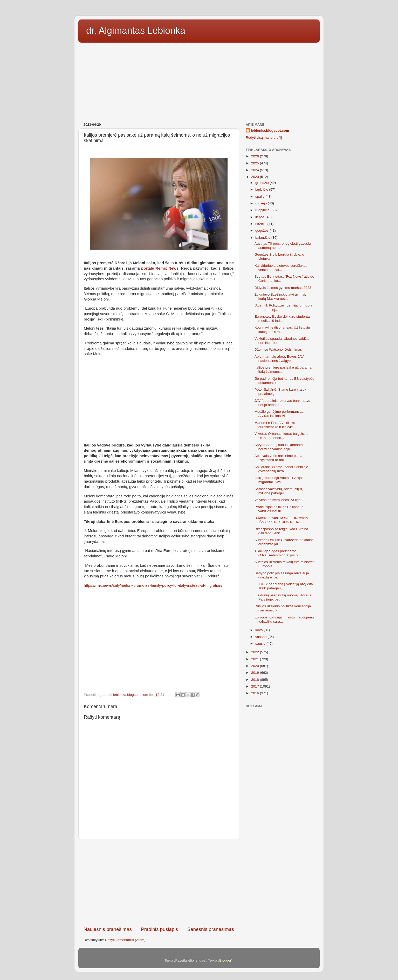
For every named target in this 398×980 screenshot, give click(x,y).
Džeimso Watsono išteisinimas (278, 349)
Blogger (225, 960)
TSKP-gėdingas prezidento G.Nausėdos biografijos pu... (279, 553)
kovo (259, 630)
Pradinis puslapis (159, 929)
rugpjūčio (263, 210)
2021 (256, 659)
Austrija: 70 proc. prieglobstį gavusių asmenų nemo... (283, 246)
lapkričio (262, 189)
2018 (256, 680)
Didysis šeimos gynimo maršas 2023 (283, 288)
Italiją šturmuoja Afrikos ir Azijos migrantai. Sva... (279, 480)
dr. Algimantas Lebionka (136, 31)
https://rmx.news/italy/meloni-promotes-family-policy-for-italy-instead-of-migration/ (153, 585)
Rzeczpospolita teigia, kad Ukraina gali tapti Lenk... (281, 531)
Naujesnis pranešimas (108, 929)
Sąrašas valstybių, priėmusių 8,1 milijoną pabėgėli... (280, 491)
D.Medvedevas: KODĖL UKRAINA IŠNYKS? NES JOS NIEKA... (281, 520)
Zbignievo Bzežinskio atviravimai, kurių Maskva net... (280, 296)
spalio (260, 196)
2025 (256, 163)
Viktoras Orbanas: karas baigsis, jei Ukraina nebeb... (282, 436)
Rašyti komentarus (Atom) (125, 940)
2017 (256, 686)
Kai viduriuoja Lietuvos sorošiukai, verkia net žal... (281, 268)
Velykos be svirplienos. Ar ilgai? (279, 500)
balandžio (263, 238)
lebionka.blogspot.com (270, 131)
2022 (256, 652)
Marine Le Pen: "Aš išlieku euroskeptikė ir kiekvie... (275, 425)
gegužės (262, 231)
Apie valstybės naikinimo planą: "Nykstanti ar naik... (279, 458)
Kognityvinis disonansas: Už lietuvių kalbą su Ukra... (282, 329)
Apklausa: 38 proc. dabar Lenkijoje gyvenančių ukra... (281, 469)
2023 (256, 177)
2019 (256, 673)
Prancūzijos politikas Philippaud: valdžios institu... (280, 509)
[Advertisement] (199, 81)
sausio (261, 644)
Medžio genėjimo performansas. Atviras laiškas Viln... (279, 414)
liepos (260, 217)
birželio (261, 224)
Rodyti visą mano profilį (264, 138)
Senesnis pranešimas (211, 929)
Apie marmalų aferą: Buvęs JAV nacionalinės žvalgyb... (279, 359)
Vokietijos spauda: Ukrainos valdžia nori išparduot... (282, 341)
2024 (256, 170)
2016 (256, 693)
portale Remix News (160, 268)
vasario (261, 637)
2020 (256, 666)
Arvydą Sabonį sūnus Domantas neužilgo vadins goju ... (280, 447)
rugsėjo (262, 203)
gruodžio (263, 183)
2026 (256, 156)
